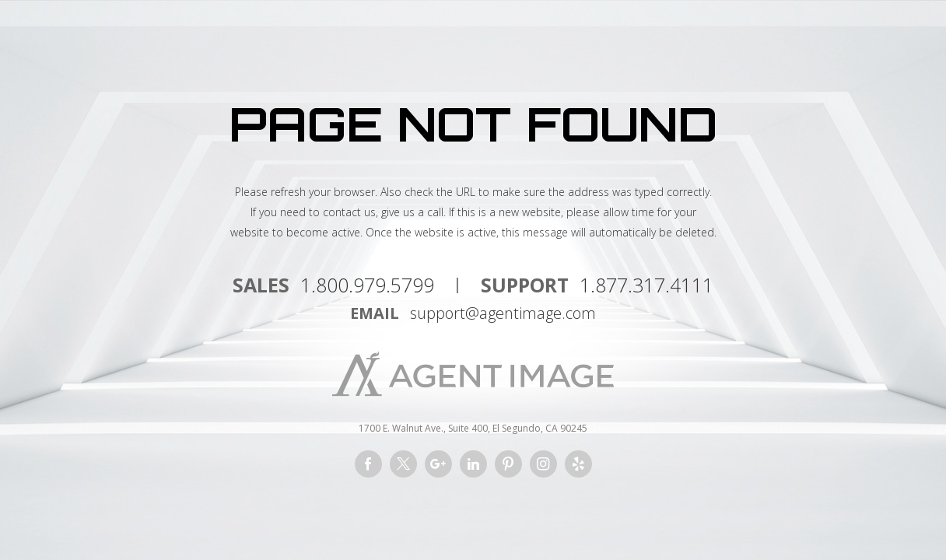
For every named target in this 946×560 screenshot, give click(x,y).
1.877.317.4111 (646, 285)
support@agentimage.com (503, 313)
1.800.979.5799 (367, 285)
